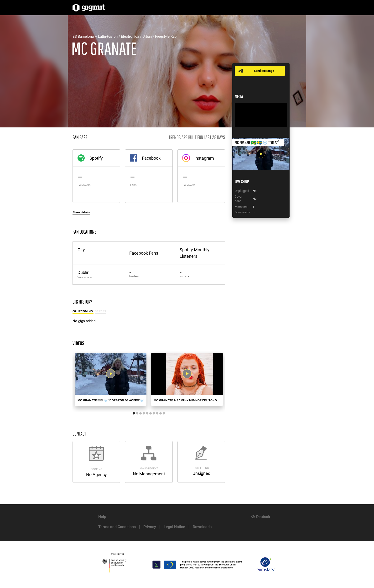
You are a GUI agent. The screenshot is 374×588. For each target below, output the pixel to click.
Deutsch (263, 517)
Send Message (264, 71)
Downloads (202, 527)
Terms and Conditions (117, 527)
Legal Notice (174, 527)
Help (102, 517)
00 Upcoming (83, 311)
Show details (81, 212)
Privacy (150, 527)
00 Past (101, 311)
